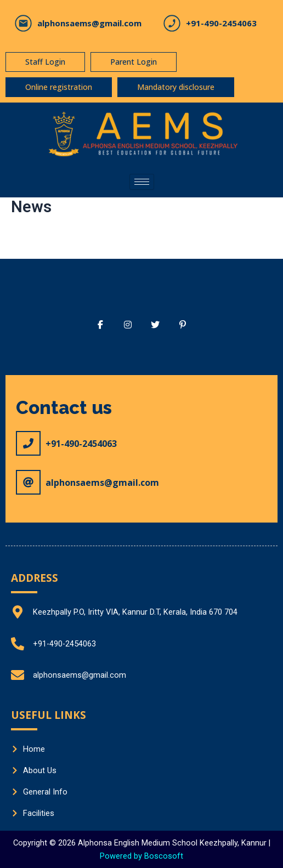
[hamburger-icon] (142, 182)
